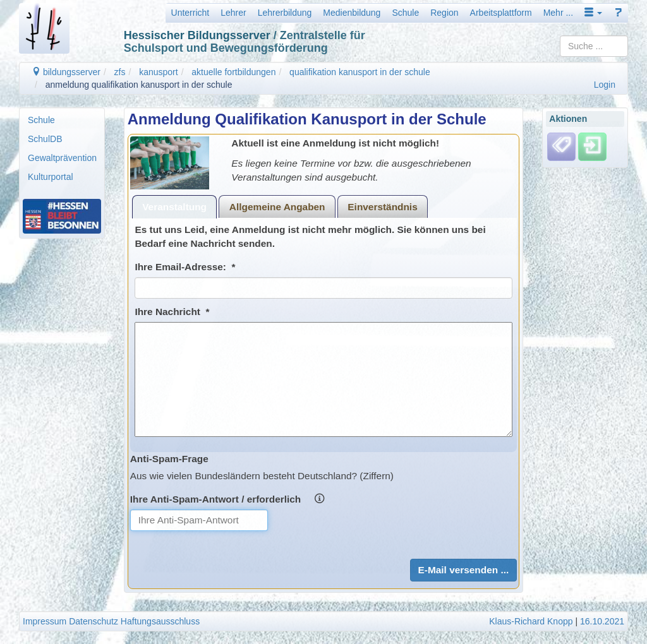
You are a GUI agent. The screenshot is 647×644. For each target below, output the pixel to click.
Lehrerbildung (285, 13)
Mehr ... (558, 13)
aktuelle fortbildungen (233, 72)
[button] (593, 13)
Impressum (45, 621)
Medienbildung (352, 13)
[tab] (175, 207)
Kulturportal (51, 177)
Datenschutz (94, 621)
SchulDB (45, 139)
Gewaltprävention (62, 158)
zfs (120, 72)
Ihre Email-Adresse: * (185, 267)
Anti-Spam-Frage (169, 459)
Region (444, 13)
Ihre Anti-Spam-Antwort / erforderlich (227, 499)
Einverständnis (382, 207)
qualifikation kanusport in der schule (360, 72)
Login (605, 85)
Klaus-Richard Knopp (531, 621)
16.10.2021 (602, 621)
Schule (405, 13)
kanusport (158, 72)
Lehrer (233, 13)
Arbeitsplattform (501, 13)
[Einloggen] (592, 146)
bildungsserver (66, 72)
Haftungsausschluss (160, 621)
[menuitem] (62, 120)
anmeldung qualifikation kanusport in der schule (139, 85)
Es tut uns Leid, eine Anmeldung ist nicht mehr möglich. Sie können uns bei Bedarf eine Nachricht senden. (310, 236)
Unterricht (190, 13)
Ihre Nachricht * (172, 312)
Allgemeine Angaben (277, 207)
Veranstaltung (174, 207)
